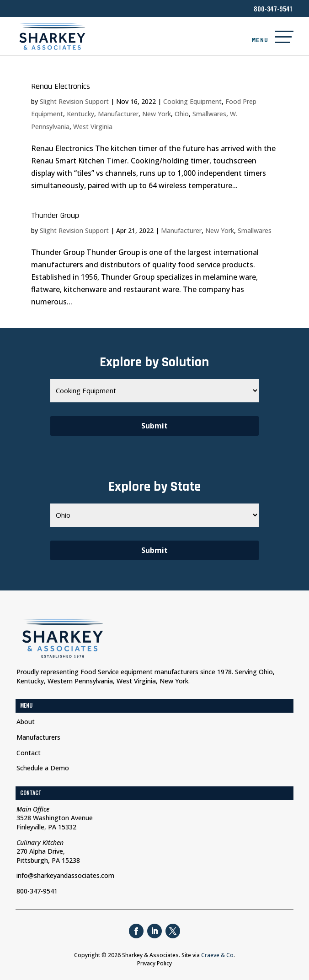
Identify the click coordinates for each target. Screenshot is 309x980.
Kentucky (80, 114)
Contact (29, 753)
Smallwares (209, 114)
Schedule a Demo (43, 768)
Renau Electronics (61, 86)
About (26, 722)
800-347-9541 (273, 8)
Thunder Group (55, 215)
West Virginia (93, 127)
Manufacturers (38, 737)
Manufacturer (118, 114)
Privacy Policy (154, 963)
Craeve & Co (217, 955)
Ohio (182, 114)
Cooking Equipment (192, 101)
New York (157, 114)
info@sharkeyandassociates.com (65, 875)
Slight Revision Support (74, 101)
